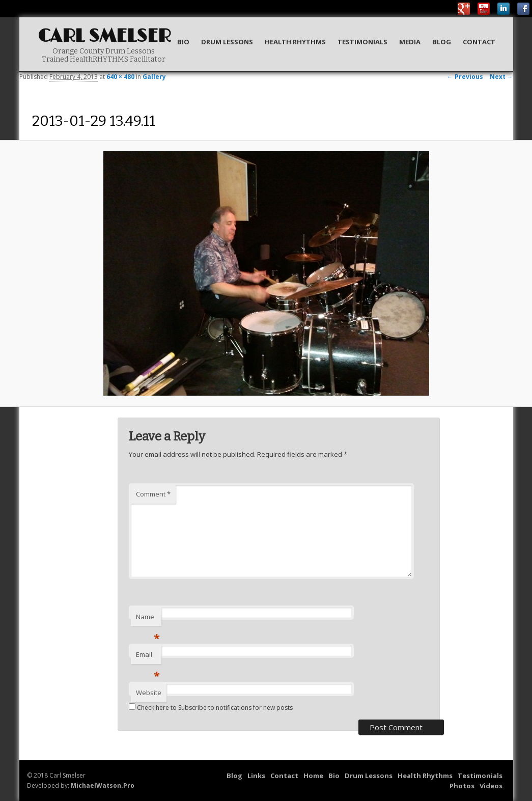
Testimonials (362, 42)
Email (148, 657)
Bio (183, 42)
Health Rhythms (295, 42)
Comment (153, 494)
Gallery (154, 77)
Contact (479, 42)
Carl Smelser (104, 36)
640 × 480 (120, 77)
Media (410, 42)
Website (149, 693)
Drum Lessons (227, 42)
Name (148, 619)
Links (256, 776)
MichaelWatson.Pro (103, 785)
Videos (491, 786)
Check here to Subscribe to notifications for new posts (211, 708)
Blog (442, 42)
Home (313, 776)
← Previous (465, 77)
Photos (462, 786)
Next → (501, 77)
